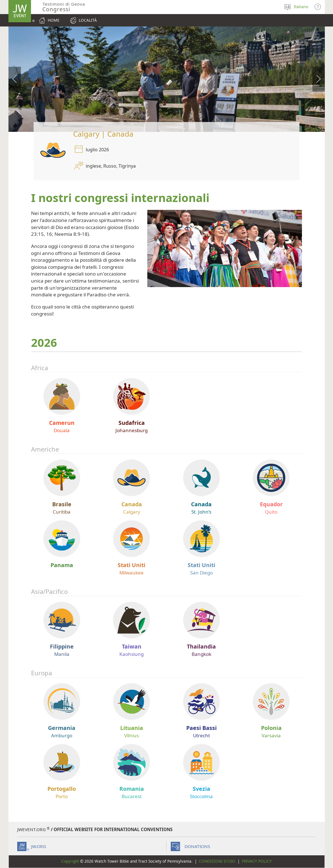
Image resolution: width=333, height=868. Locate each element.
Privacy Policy (257, 861)
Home (54, 20)
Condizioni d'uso (217, 861)
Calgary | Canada (103, 134)
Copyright (70, 861)
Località (88, 20)
